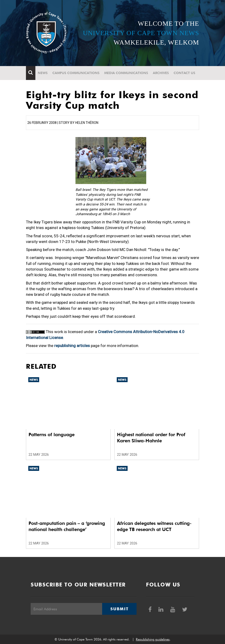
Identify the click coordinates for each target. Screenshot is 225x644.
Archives (161, 73)
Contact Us (184, 73)
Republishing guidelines (153, 639)
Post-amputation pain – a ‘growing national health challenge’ (67, 526)
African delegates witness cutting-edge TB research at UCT (154, 526)
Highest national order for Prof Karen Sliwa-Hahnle (151, 438)
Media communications (126, 73)
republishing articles (72, 346)
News (43, 73)
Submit (119, 609)
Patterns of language (52, 435)
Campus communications (76, 73)
